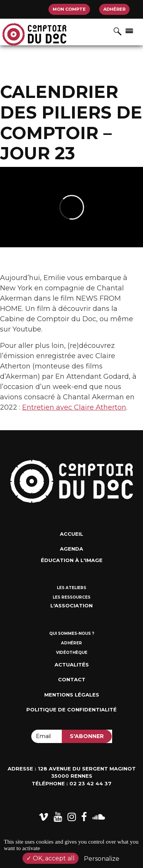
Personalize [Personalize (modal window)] (102, 859)
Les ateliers (71, 588)
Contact (72, 679)
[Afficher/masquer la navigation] (129, 30)
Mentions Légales (72, 695)
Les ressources (71, 597)
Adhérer (114, 9)
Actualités (72, 665)
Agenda (71, 549)
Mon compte (69, 9)
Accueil (71, 534)
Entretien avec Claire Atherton (74, 407)
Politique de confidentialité (71, 709)
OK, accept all (51, 858)
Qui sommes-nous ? (72, 633)
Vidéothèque (72, 653)
